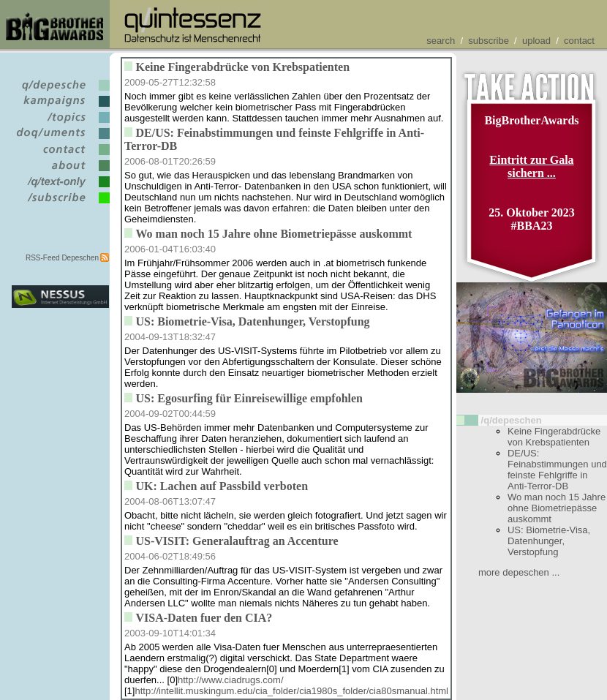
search (441, 41)
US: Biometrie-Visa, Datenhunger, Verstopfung (549, 541)
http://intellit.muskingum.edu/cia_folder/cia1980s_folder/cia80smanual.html (291, 691)
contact (579, 41)
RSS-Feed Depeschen (62, 258)
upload (536, 41)
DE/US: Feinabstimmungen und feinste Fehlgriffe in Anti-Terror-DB (557, 470)
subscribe (489, 41)
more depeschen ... (519, 572)
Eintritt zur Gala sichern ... (531, 166)
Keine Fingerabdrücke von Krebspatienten (554, 437)
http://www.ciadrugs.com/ (231, 680)
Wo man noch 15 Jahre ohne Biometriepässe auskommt (557, 508)
